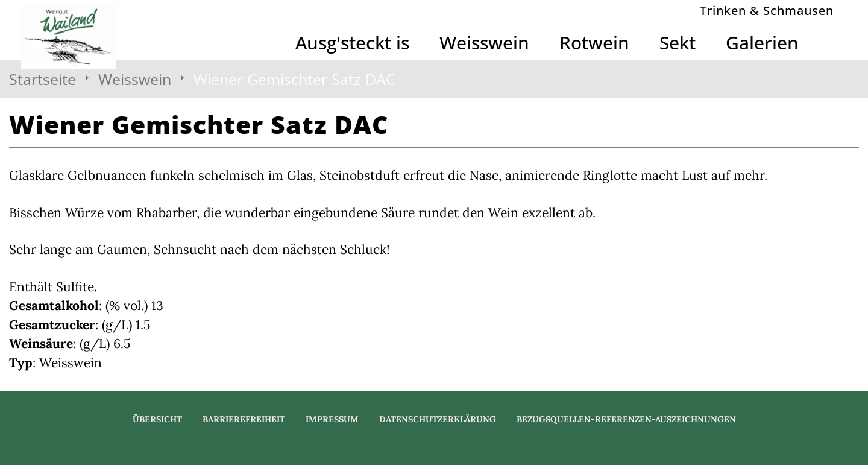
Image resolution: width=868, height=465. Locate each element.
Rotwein (594, 43)
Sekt (678, 43)
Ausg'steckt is (352, 43)
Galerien (762, 43)
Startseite (42, 79)
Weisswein (484, 43)
